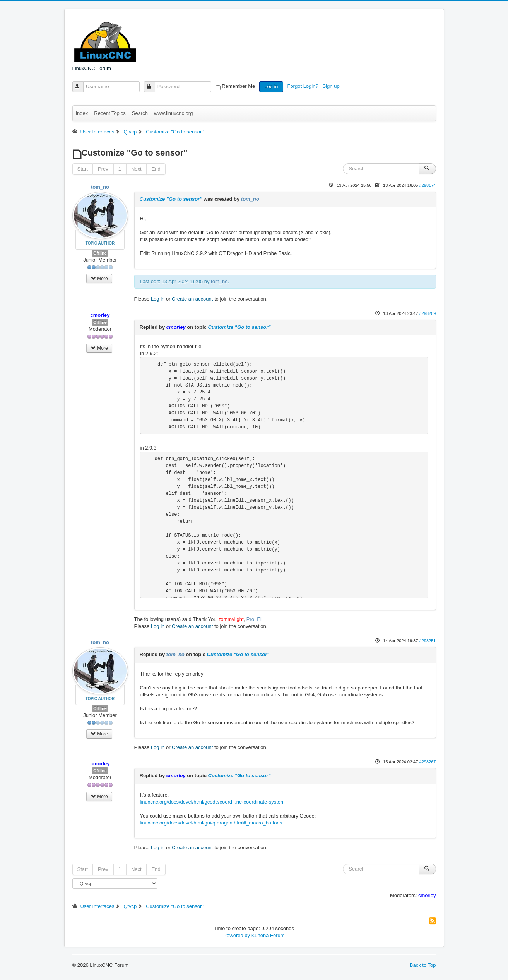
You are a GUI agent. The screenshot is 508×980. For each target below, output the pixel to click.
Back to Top (423, 965)
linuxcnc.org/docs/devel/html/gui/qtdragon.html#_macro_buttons (211, 823)
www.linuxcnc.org (173, 113)
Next (136, 169)
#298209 (427, 313)
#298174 (427, 185)
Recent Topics (110, 113)
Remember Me (238, 86)
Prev (103, 169)
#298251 (427, 641)
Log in (271, 86)
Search (140, 113)
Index (82, 113)
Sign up (332, 86)
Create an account (192, 299)
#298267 (427, 762)
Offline (100, 253)
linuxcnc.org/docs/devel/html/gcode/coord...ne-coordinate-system (212, 802)
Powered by (237, 935)
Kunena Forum (268, 935)
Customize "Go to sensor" (171, 199)
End (156, 169)
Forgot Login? (303, 86)
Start (83, 169)
